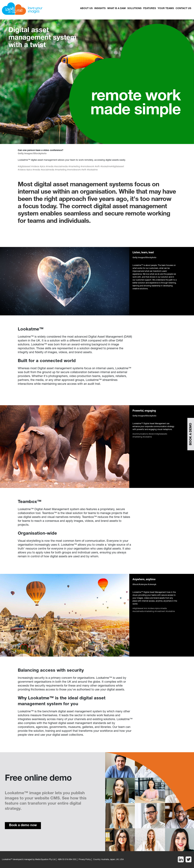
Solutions (134, 9)
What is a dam (116, 9)
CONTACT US (183, 9)
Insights (100, 9)
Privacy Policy (85, 860)
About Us (86, 9)
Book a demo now (23, 826)
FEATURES (150, 9)
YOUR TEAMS (166, 9)
